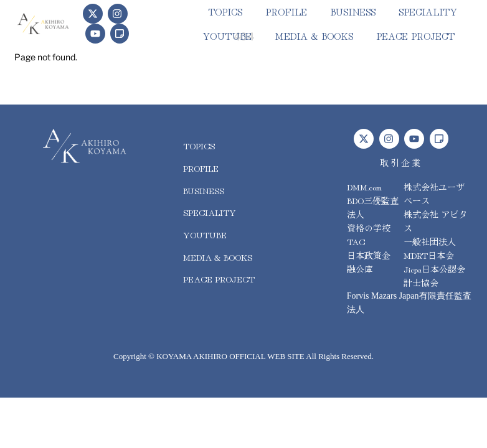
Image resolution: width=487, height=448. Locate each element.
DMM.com (364, 187)
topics (225, 12)
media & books (314, 36)
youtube (227, 36)
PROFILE (286, 12)
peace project (415, 36)
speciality (428, 12)
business (353, 12)
